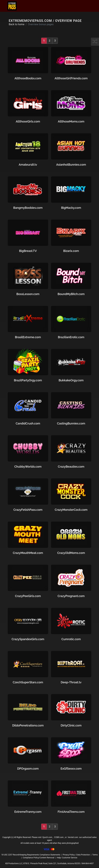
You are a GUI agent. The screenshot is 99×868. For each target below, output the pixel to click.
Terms (95, 855)
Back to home (17, 24)
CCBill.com (59, 838)
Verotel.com (73, 838)
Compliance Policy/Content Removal (38, 858)
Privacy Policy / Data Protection (76, 855)
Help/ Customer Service (67, 858)
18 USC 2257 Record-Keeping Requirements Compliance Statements (31, 855)
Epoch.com (47, 838)
